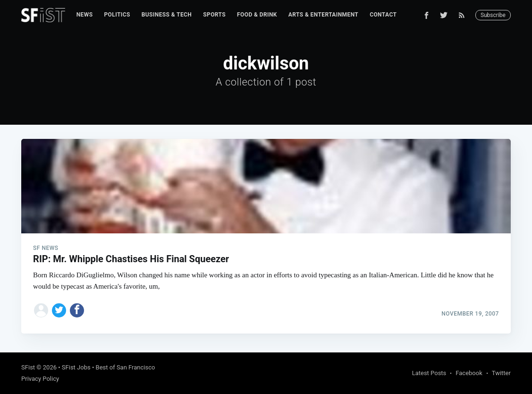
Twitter (501, 373)
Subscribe (493, 15)
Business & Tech (167, 15)
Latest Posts (429, 373)
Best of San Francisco (126, 367)
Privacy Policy (40, 379)
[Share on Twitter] (59, 310)
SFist (28, 367)
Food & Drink (257, 15)
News (85, 15)
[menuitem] (85, 15)
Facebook (469, 373)
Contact (383, 15)
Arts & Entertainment (323, 15)
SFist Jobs (76, 367)
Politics (117, 15)
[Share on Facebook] (77, 310)
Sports (214, 15)
